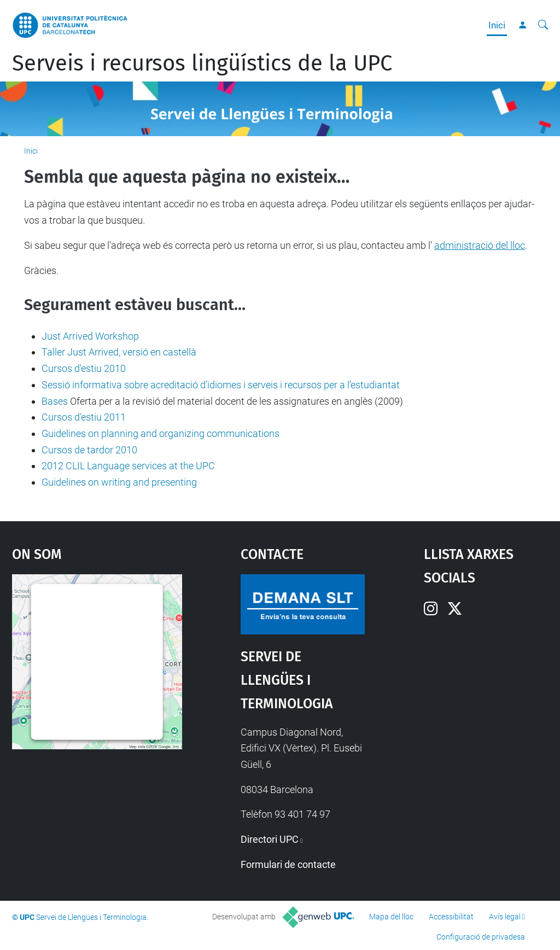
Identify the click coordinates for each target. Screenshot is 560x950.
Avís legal (505, 917)
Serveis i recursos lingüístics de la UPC (202, 63)
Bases (55, 401)
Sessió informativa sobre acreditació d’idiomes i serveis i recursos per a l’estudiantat (221, 385)
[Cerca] (543, 25)
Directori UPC (270, 839)
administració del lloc (480, 245)
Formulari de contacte (288, 864)
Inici (497, 25)
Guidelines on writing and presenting (119, 482)
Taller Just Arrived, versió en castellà (119, 352)
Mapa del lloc (391, 917)
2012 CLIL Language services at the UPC (128, 466)
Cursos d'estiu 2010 (84, 368)
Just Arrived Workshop (90, 336)
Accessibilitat (451, 917)
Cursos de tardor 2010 (89, 450)
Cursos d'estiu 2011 (84, 417)
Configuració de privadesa (481, 937)
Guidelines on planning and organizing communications (161, 433)
